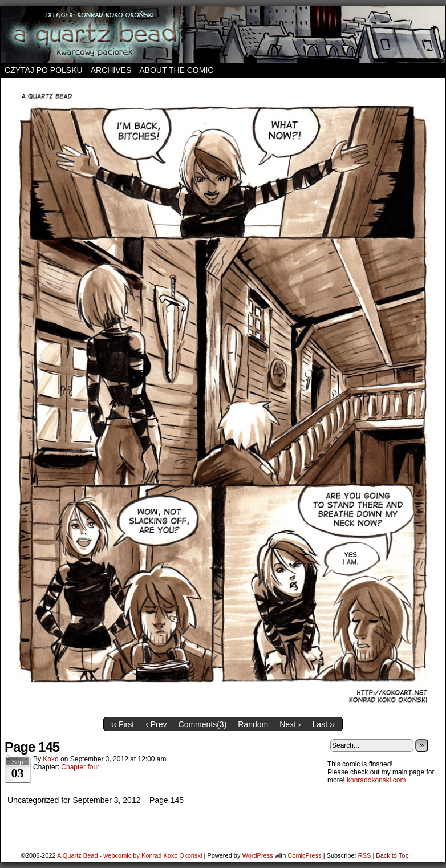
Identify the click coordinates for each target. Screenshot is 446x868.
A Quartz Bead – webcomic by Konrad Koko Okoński (223, 35)
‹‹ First (123, 724)
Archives (111, 70)
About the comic (176, 70)
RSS (365, 855)
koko (50, 759)
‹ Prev (156, 724)
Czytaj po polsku (44, 70)
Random (253, 724)
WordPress (257, 855)
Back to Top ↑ (395, 855)
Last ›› (324, 724)
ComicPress (304, 855)
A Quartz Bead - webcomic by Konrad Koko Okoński (129, 855)
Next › (290, 724)
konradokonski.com (376, 780)
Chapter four (80, 767)
